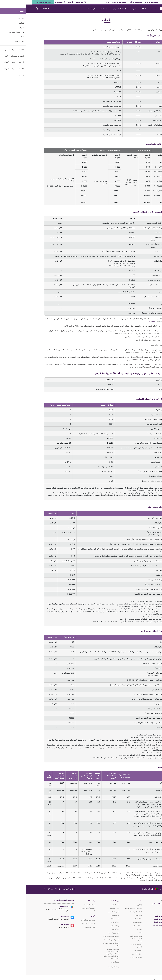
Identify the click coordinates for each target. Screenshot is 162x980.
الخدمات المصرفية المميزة (141, 2)
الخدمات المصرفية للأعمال (109, 2)
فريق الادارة (113, 915)
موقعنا (44, 2)
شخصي (153, 2)
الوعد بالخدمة (112, 950)
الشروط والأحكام (64, 927)
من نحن (81, 2)
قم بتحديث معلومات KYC (85, 936)
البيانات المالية (112, 919)
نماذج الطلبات (89, 908)
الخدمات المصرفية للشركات (93, 2)
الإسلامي (141, 928)
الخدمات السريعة (34, 2)
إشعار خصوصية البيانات (62, 920)
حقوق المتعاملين (111, 954)
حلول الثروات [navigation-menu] (65, 9)
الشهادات (113, 929)
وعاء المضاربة (89, 926)
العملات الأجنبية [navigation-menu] (78, 9)
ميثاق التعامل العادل (110, 957)
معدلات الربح (89, 922)
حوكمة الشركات (111, 922)
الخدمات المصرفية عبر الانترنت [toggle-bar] (17, 2)
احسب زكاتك (89, 919)
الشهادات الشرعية (87, 912)
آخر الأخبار (90, 905)
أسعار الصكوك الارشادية (85, 940)
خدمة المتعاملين (55, 2)
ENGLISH (20, 9)
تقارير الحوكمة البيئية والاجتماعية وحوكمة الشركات (110, 939)
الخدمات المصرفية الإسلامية (108, 908)
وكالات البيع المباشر (87, 967)
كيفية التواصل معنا (64, 905)
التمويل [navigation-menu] (108, 9)
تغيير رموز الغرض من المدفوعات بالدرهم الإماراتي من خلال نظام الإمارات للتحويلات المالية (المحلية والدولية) (85, 954)
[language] (124, 889)
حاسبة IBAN (89, 915)
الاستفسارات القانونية (63, 924)
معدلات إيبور (89, 929)
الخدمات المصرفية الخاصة (125, 2)
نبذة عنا (114, 901)
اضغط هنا (125, 321)
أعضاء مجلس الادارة (110, 912)
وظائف (114, 933)
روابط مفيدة (89, 901)
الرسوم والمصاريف (87, 933)
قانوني (67, 916)
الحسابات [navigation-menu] (126, 9)
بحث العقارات (89, 962)
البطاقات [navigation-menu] (117, 9)
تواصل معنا (66, 901)
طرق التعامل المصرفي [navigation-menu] (94, 9)
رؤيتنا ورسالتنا (112, 905)
